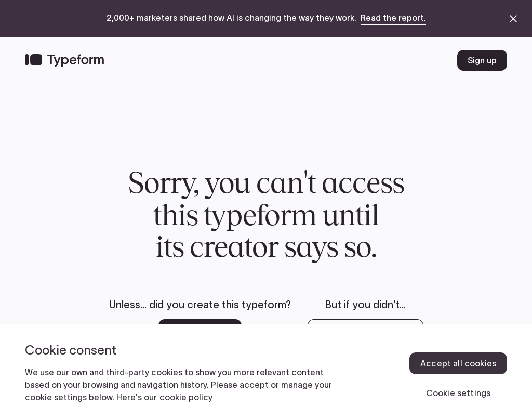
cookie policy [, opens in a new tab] (186, 397)
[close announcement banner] (513, 19)
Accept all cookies (458, 363)
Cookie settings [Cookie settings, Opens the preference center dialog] (458, 393)
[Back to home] (64, 60)
